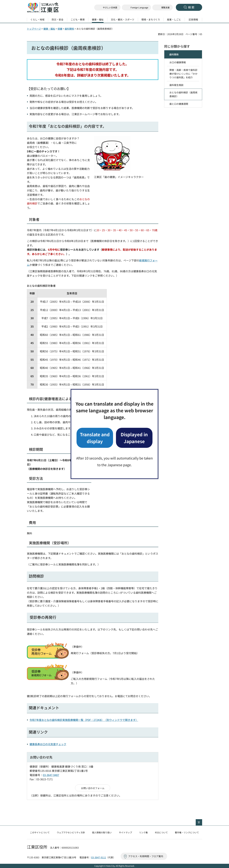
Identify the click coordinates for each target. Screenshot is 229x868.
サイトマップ (125, 832)
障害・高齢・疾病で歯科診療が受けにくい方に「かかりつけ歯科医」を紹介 (183, 74)
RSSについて (161, 832)
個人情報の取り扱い (102, 832)
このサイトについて (40, 832)
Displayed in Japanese (134, 438)
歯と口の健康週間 (179, 104)
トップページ (34, 29)
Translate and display (95, 438)
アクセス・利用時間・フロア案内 (146, 856)
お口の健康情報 (178, 62)
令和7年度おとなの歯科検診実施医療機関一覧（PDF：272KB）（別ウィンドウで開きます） (84, 720)
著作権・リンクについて (187, 832)
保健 (60, 29)
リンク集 (143, 832)
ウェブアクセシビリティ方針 (71, 832)
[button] (136, 8)
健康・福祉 (49, 29)
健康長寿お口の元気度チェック (48, 744)
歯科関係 (69, 29)
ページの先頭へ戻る (202, 821)
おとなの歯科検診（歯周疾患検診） (183, 94)
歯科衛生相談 (176, 85)
